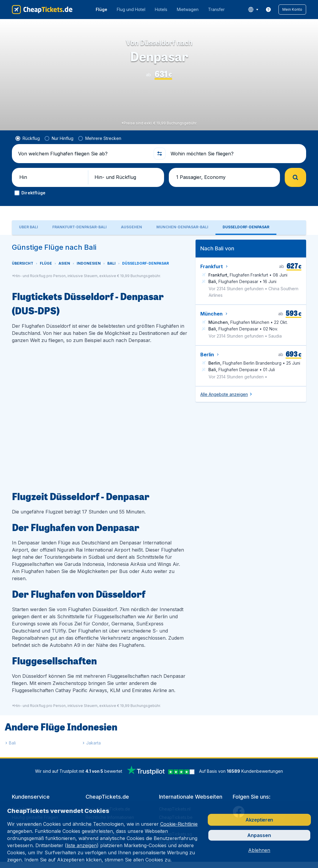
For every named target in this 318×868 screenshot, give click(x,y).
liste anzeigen (82, 845)
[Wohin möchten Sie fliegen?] (235, 163)
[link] (268, 10)
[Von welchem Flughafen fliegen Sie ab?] (83, 163)
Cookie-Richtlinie (179, 824)
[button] (292, 10)
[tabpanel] (159, 508)
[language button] (253, 10)
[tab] (29, 239)
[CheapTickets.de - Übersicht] (42, 10)
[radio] (28, 148)
